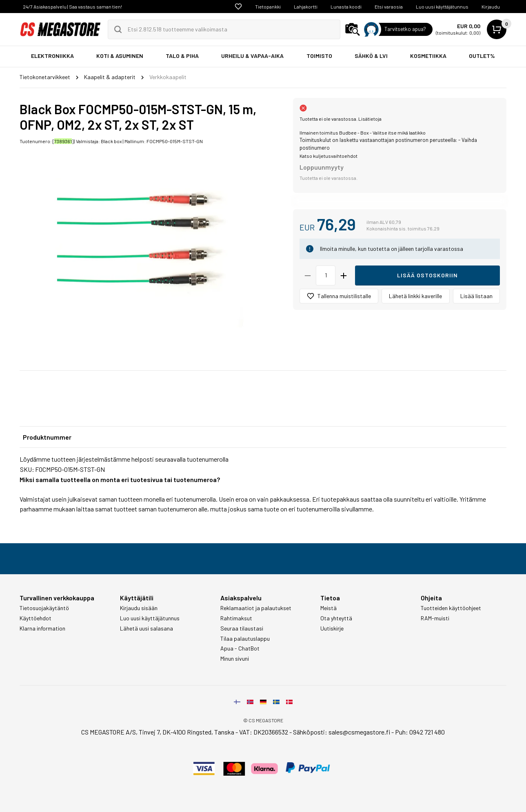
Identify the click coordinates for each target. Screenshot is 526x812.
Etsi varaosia (389, 7)
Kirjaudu (491, 7)
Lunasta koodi (346, 7)
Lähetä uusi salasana (146, 628)
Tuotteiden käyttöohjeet (451, 608)
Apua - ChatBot (240, 648)
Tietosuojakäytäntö (44, 608)
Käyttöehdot (36, 618)
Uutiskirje (332, 628)
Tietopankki (268, 7)
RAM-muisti (435, 618)
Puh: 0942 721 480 (420, 732)
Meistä (328, 608)
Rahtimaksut (236, 618)
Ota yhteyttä (336, 618)
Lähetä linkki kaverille (415, 296)
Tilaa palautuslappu (245, 639)
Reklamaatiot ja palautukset (256, 608)
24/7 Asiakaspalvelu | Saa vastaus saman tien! (72, 7)
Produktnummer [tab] (47, 437)
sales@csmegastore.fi (359, 732)
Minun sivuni (235, 659)
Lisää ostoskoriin (427, 275)
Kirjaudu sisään (139, 608)
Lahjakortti (306, 7)
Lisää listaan (476, 296)
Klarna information (42, 628)
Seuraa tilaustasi (242, 628)
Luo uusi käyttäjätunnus (442, 7)
